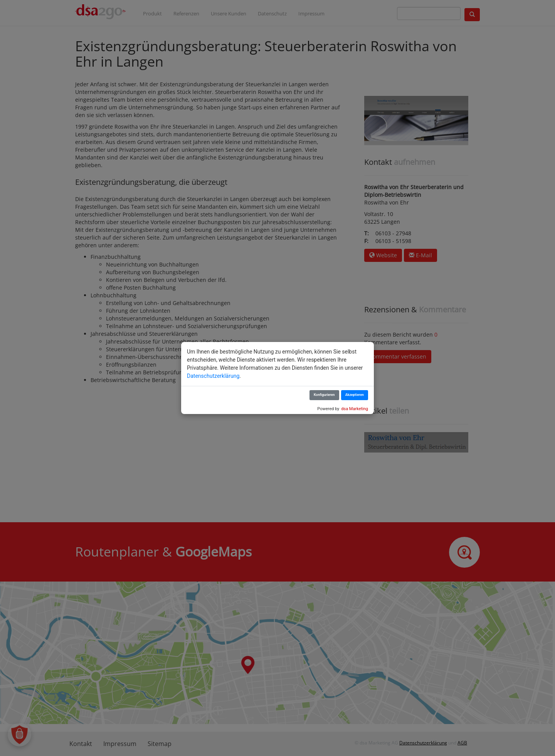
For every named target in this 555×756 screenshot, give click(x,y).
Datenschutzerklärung (213, 376)
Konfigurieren (324, 395)
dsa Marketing (355, 409)
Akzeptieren (355, 395)
